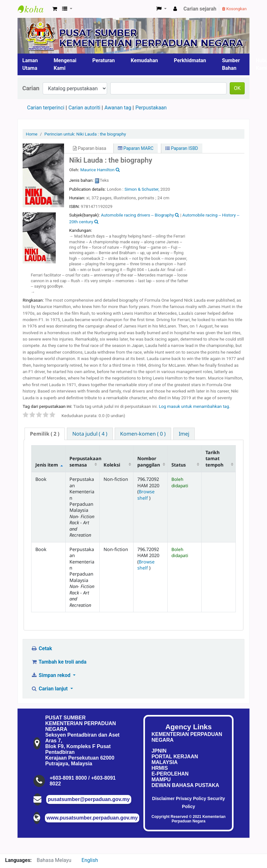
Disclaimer (163, 798)
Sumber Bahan (231, 64)
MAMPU (161, 780)
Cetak (41, 648)
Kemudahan (144, 60)
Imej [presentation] (184, 434)
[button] (55, 9)
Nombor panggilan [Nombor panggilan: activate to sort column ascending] (149, 461)
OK (237, 88)
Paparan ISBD (182, 148)
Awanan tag (118, 108)
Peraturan (104, 60)
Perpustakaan (151, 108)
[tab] (45, 434)
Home (32, 134)
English (90, 860)
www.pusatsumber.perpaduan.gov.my (92, 818)
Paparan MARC (136, 148)
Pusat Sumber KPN (34, 9)
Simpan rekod (51, 675)
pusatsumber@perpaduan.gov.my (89, 799)
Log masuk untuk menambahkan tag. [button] (194, 406)
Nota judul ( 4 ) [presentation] (90, 434)
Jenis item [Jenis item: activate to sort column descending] (47, 465)
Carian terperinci (46, 108)
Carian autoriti (84, 108)
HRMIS (160, 768)
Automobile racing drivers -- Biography (137, 215)
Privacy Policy (191, 798)
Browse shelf (146, 495)
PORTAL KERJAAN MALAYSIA (175, 759)
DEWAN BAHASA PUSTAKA (185, 785)
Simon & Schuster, (142, 189)
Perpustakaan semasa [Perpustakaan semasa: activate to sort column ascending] (84, 461)
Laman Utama (30, 64)
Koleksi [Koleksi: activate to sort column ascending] (112, 465)
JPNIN (159, 751)
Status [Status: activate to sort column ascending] (179, 465)
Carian (31, 88)
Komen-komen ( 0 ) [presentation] (143, 434)
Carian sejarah (200, 9)
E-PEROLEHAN (170, 774)
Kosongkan (234, 9)
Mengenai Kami (65, 64)
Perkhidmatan (190, 60)
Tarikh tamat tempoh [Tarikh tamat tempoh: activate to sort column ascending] (214, 459)
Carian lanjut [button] (50, 689)
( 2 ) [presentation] (45, 434)
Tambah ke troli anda (59, 662)
